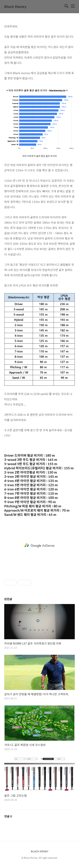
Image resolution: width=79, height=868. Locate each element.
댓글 (8, 816)
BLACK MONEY (40, 851)
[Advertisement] (39, 545)
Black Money (15, 6)
